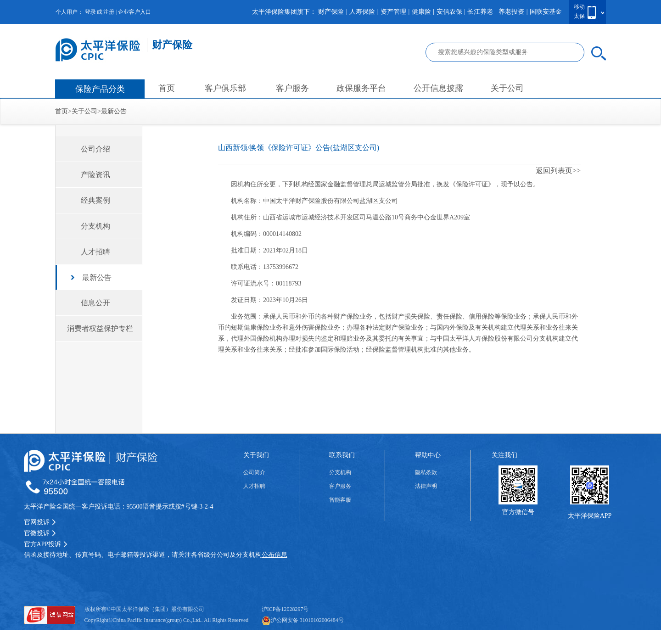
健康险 (421, 12)
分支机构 (95, 226)
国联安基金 (546, 12)
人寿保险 (362, 12)
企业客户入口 (134, 12)
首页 (167, 88)
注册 (109, 12)
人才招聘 (95, 252)
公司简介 (254, 472)
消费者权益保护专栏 (100, 328)
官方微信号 (518, 512)
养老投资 (511, 12)
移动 (579, 7)
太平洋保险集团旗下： (284, 12)
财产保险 (331, 12)
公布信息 (274, 555)
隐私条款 (426, 472)
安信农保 (449, 12)
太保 (579, 16)
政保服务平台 (361, 88)
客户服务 (292, 88)
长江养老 (480, 12)
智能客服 (340, 500)
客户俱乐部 (225, 88)
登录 (90, 12)
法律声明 (426, 486)
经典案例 (95, 200)
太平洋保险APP (590, 516)
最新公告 (114, 111)
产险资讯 (95, 175)
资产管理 (393, 12)
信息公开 (95, 303)
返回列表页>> (558, 171)
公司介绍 (95, 149)
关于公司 (507, 88)
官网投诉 (40, 522)
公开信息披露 (438, 88)
